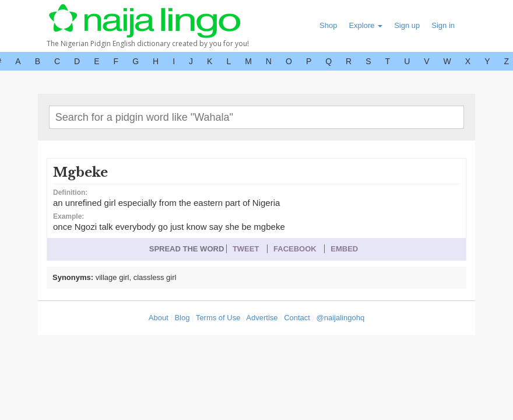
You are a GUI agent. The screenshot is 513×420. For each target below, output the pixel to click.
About (159, 318)
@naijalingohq (341, 318)
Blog (182, 318)
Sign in (443, 25)
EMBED (344, 249)
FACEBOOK (295, 249)
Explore (366, 25)
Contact (297, 318)
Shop (328, 25)
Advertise (262, 318)
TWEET (246, 249)
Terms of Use (218, 318)
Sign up (407, 25)
